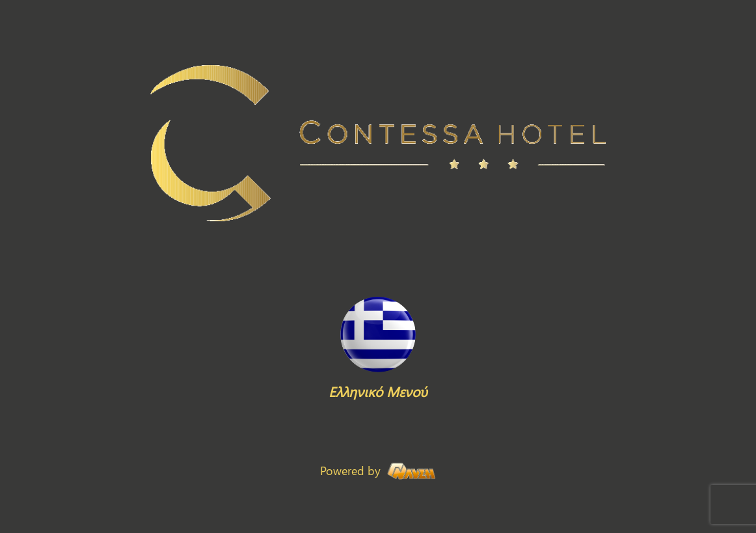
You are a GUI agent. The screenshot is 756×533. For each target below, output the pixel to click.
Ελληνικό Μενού (378, 391)
